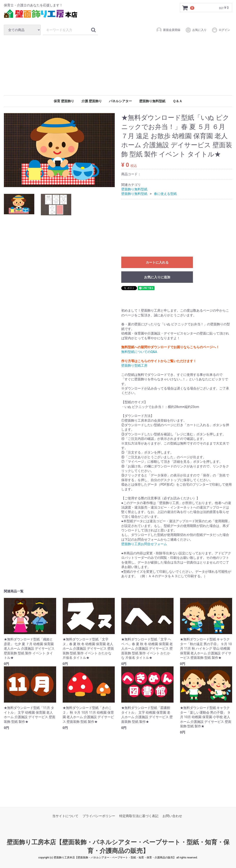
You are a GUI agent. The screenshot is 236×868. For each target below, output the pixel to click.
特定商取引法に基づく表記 (139, 816)
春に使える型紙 (165, 194)
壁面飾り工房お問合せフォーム (144, 544)
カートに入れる (157, 262)
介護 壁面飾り (92, 101)
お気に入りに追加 (157, 277)
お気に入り (196, 30)
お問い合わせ (172, 816)
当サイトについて (65, 816)
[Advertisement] (118, 65)
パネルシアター (120, 101)
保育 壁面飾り (64, 101)
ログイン (221, 30)
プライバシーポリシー (99, 816)
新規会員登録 (168, 30)
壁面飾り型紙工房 (134, 366)
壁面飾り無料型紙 (152, 101)
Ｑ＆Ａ (178, 101)
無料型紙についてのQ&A (139, 352)
